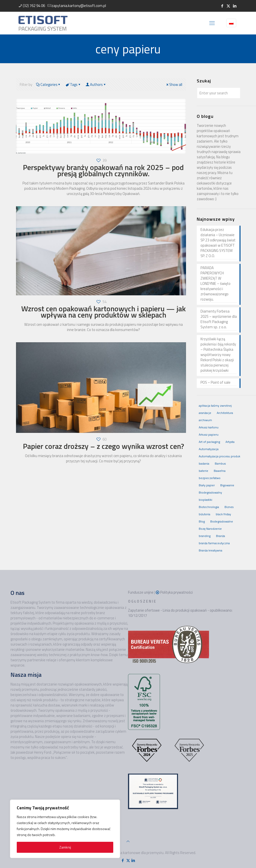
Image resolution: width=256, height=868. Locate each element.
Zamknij (65, 847)
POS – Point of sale (215, 382)
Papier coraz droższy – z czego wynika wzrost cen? (103, 446)
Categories (48, 85)
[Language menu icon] (231, 23)
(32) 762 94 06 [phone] (34, 6)
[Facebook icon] (222, 6)
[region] (65, 829)
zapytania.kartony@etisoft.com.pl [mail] (79, 6)
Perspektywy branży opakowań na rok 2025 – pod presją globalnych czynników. (103, 170)
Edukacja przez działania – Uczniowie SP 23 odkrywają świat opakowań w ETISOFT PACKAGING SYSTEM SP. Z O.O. (218, 243)
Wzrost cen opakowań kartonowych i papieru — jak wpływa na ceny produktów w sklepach (103, 312)
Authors (96, 85)
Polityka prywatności (176, 592)
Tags (73, 85)
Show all (174, 85)
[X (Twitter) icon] (228, 6)
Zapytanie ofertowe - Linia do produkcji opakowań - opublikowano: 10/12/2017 (180, 613)
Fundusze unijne (141, 592)
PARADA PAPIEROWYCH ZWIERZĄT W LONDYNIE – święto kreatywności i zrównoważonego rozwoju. (215, 284)
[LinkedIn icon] (235, 6)
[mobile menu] (212, 23)
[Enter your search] (219, 93)
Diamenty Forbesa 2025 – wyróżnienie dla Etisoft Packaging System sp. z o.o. (219, 319)
